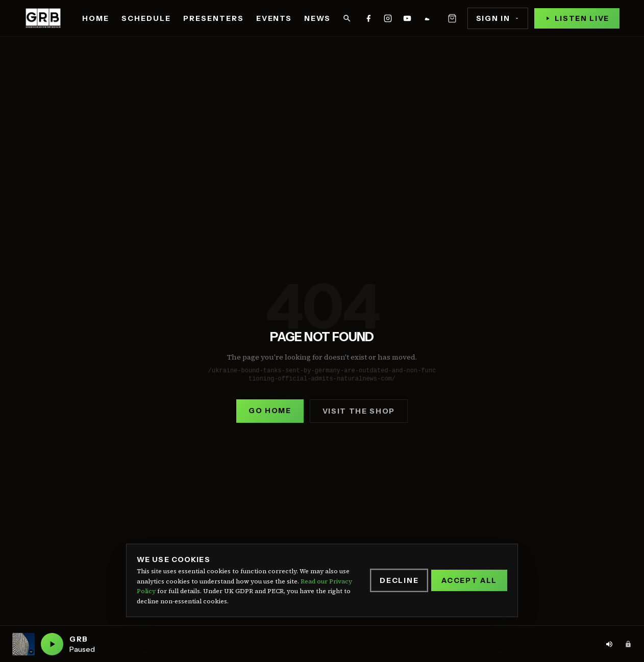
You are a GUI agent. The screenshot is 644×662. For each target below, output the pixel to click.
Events (274, 18)
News (317, 18)
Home (96, 18)
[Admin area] (628, 644)
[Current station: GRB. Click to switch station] (23, 644)
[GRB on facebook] (368, 18)
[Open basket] (452, 18)
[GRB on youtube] (407, 18)
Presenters (214, 18)
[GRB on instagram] (388, 18)
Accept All (469, 580)
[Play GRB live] (52, 644)
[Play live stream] (577, 18)
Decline (399, 580)
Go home (270, 411)
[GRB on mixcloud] (427, 18)
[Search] (347, 18)
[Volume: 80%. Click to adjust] (609, 644)
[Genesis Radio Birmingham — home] (43, 18)
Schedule (146, 18)
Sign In (498, 18)
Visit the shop (359, 411)
